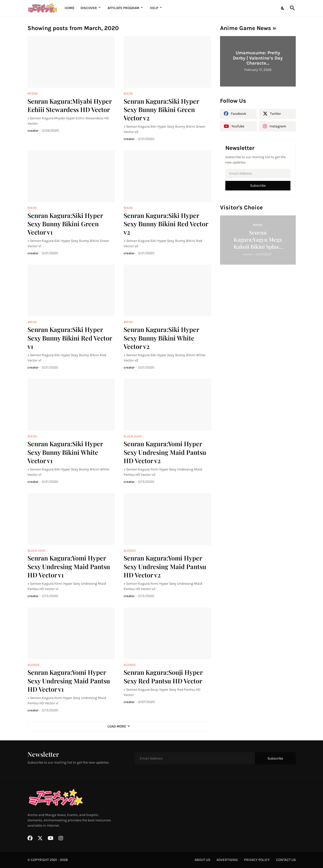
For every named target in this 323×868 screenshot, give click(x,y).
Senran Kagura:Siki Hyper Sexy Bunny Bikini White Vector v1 (65, 452)
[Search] (291, 8)
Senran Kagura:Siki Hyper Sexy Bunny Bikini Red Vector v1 (70, 338)
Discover (89, 8)
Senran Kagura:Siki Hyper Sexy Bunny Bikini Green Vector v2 (161, 109)
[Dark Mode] (283, 8)
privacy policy (257, 860)
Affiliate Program (123, 8)
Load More (117, 726)
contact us (286, 860)
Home (70, 8)
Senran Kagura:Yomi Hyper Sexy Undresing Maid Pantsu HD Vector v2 (165, 452)
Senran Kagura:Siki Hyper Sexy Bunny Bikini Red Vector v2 (166, 224)
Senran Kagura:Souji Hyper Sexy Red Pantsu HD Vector (163, 676)
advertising (227, 860)
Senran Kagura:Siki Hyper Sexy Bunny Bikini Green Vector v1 (65, 224)
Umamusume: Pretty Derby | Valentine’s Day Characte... (258, 58)
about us (202, 860)
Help (154, 8)
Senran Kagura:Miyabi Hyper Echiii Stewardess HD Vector (70, 105)
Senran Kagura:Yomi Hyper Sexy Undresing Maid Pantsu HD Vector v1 (69, 566)
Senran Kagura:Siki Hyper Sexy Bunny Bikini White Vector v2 (161, 338)
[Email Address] (258, 174)
